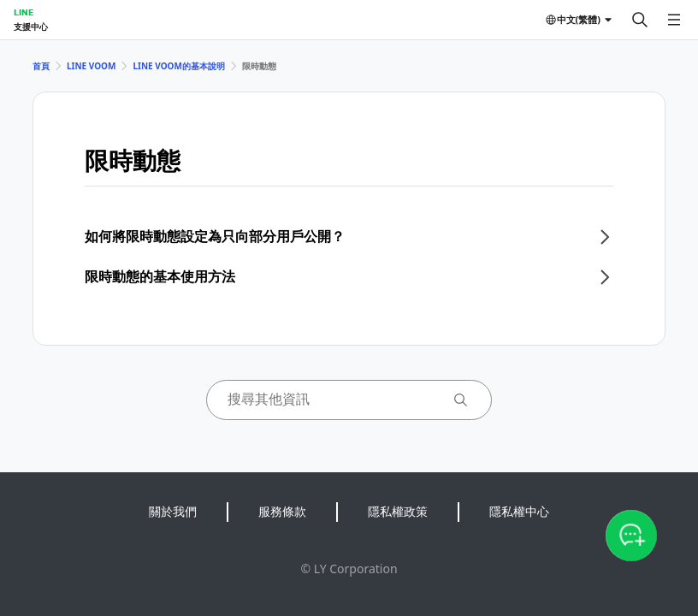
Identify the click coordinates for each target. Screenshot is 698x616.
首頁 (41, 66)
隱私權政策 (398, 511)
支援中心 (31, 27)
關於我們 (173, 511)
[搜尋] (640, 20)
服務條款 (282, 511)
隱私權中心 (519, 511)
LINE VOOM (91, 66)
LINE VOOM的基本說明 (178, 66)
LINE (24, 12)
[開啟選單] (674, 20)
